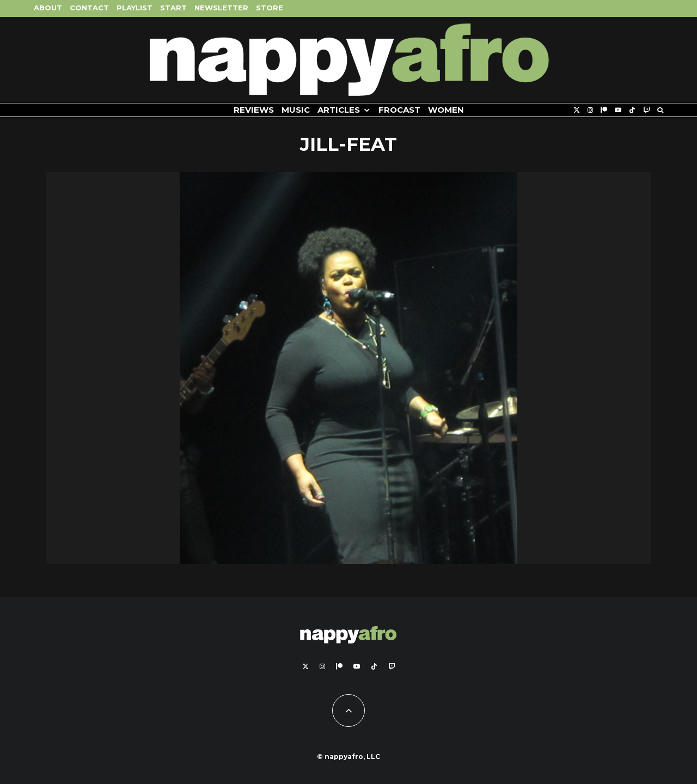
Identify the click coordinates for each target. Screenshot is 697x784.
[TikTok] (632, 110)
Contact (89, 8)
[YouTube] (618, 110)
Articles (339, 110)
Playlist (134, 8)
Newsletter (221, 8)
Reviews (254, 110)
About (48, 8)
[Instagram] (590, 110)
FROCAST (399, 110)
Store (270, 8)
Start (173, 8)
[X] (577, 110)
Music (296, 110)
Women (446, 110)
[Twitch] (646, 110)
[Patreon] (604, 110)
